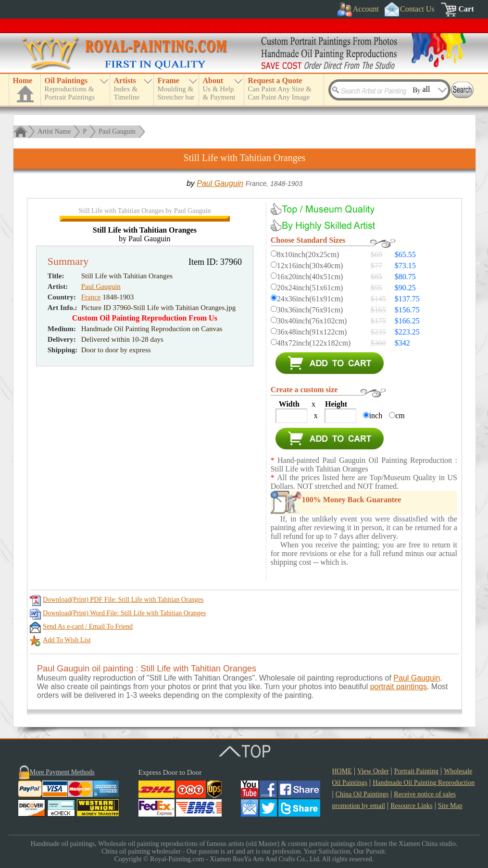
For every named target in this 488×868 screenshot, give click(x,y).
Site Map (450, 806)
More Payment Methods (62, 772)
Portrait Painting (416, 771)
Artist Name (54, 131)
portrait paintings (399, 687)
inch (376, 415)
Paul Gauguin (117, 131)
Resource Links (411, 806)
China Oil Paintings (362, 794)
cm (400, 415)
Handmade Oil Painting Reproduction (424, 783)
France (91, 371)
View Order (373, 771)
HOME (342, 771)
